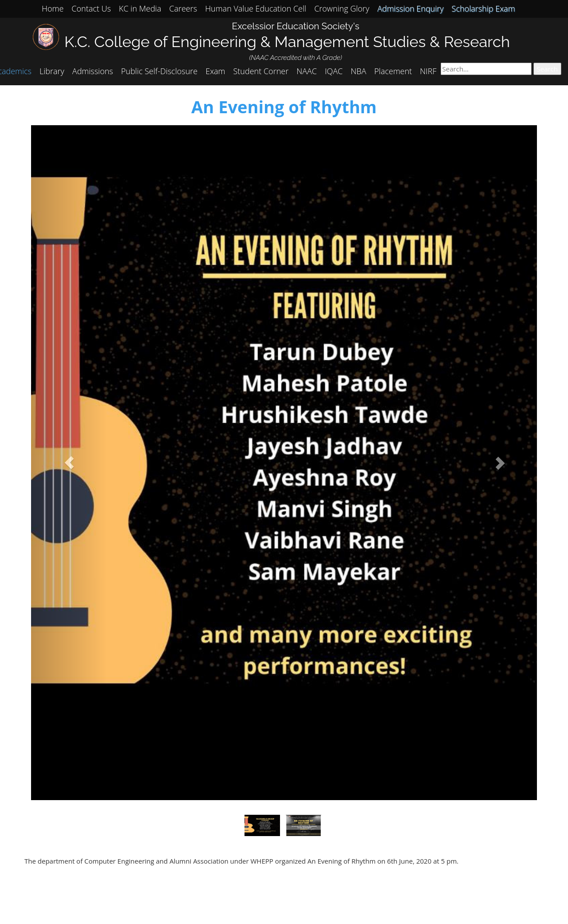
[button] (69, 463)
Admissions (93, 71)
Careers (183, 8)
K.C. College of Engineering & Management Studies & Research (287, 42)
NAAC (307, 71)
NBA (358, 71)
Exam (215, 71)
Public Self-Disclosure (159, 71)
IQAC (334, 71)
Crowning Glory (342, 8)
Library (52, 71)
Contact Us (91, 8)
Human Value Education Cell (256, 8)
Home (53, 8)
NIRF (428, 71)
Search (548, 69)
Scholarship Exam (483, 8)
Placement (393, 71)
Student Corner (261, 71)
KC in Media (140, 8)
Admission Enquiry (410, 8)
